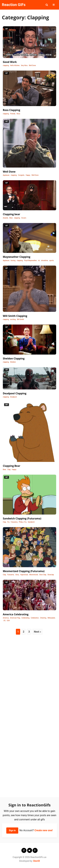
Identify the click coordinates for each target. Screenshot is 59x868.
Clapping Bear (12, 466)
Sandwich (31, 522)
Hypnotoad (24, 575)
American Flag (15, 618)
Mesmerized (34, 575)
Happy (28, 175)
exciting (13, 319)
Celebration (35, 618)
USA (8, 621)
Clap (9, 470)
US (4, 621)
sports (52, 260)
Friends (13, 114)
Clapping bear (11, 214)
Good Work (10, 62)
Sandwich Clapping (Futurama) (22, 518)
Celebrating (25, 618)
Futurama (14, 522)
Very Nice (24, 65)
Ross (18, 114)
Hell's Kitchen (15, 65)
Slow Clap (43, 575)
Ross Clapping (11, 110)
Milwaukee (51, 618)
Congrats (21, 175)
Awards (5, 218)
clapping (6, 65)
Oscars (24, 218)
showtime (45, 260)
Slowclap (51, 575)
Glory (17, 575)
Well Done (32, 65)
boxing (13, 260)
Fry (8, 522)
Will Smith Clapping (15, 316)
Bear (11, 218)
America (6, 618)
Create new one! (44, 830)
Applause (6, 175)
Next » (38, 632)
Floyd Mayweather (30, 260)
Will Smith (21, 319)
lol (39, 260)
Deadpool (13, 397)
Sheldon (13, 362)
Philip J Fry (23, 522)
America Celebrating (16, 614)
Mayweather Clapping (17, 257)
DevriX (37, 861)
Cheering (43, 618)
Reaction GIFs (14, 5)
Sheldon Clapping (14, 358)
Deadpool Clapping (15, 393)
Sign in (12, 830)
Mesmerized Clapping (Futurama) (24, 571)
